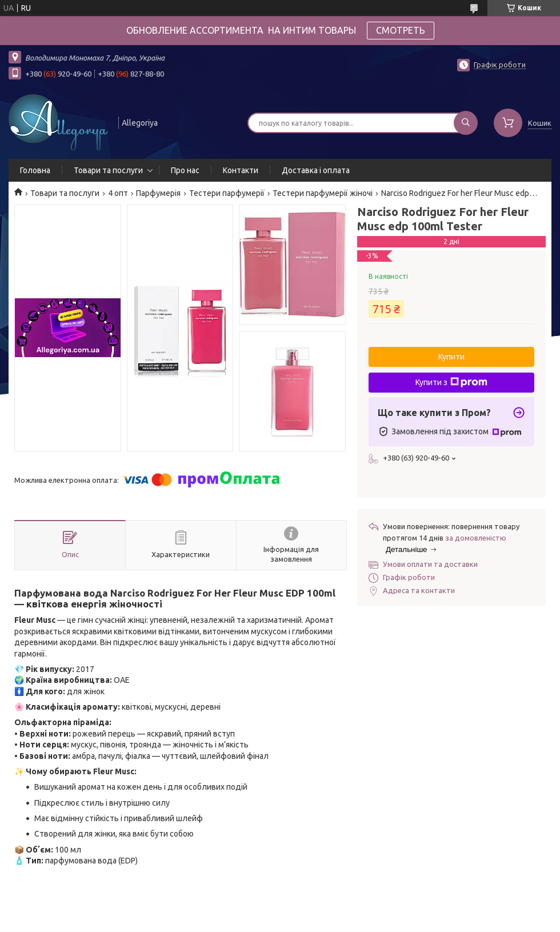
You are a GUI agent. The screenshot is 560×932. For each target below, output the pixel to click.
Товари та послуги (108, 170)
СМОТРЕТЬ (401, 30)
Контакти (241, 170)
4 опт (118, 193)
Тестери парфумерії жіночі (323, 193)
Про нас (185, 170)
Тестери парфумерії (227, 193)
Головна (35, 170)
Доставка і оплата (316, 170)
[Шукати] (466, 123)
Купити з (451, 382)
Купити (451, 357)
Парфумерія (158, 193)
